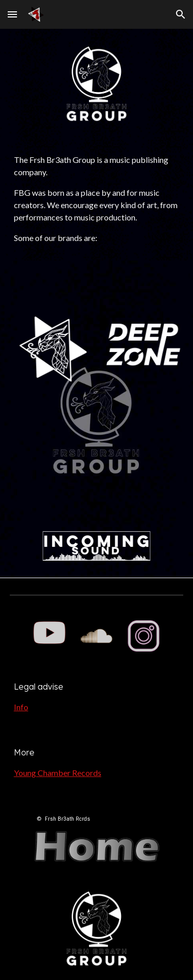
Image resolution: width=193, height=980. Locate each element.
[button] (12, 14)
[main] (97, 199)
